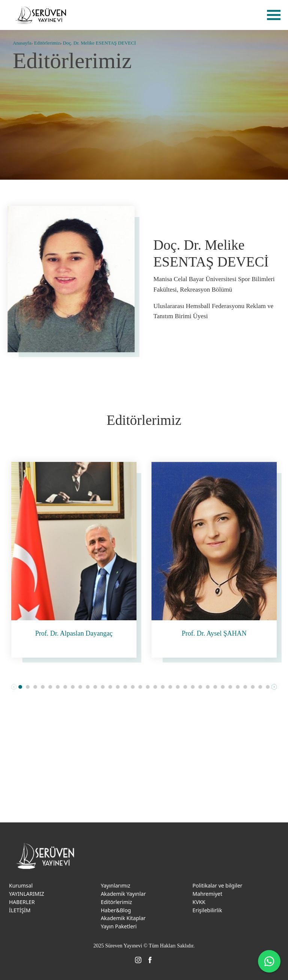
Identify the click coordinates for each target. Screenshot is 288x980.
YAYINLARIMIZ (27, 894)
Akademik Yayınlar (123, 894)
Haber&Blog (116, 910)
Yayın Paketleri (119, 926)
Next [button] (274, 687)
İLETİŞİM (20, 910)
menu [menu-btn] (274, 15)
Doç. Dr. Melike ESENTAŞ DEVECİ (100, 43)
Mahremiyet (207, 894)
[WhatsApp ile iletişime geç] (269, 961)
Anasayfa (22, 43)
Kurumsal (21, 885)
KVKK (199, 902)
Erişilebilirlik (207, 910)
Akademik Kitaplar (123, 918)
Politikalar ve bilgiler (217, 885)
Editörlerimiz (47, 43)
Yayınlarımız (116, 885)
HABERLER (22, 902)
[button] (20, 687)
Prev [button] (14, 687)
